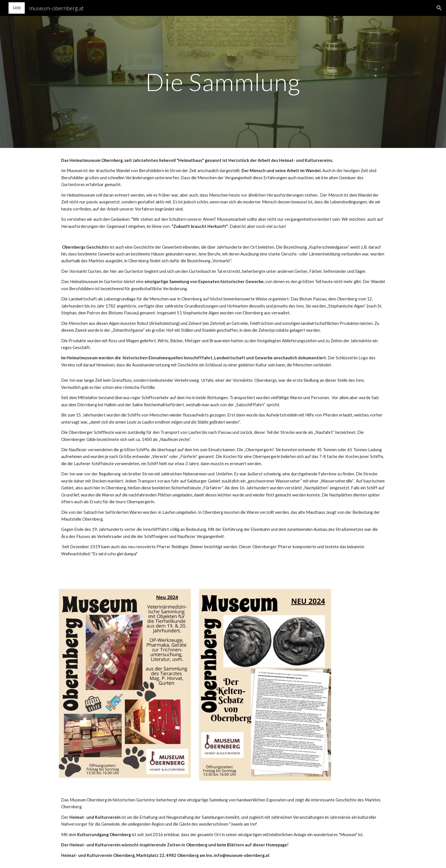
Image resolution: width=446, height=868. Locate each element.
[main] (223, 82)
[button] (439, 8)
